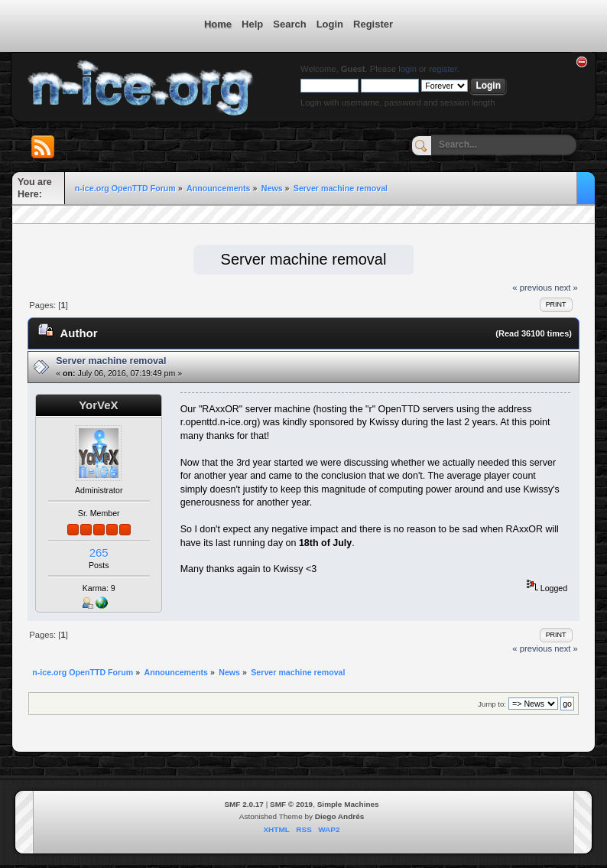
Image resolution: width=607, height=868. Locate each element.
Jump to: (492, 704)
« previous (532, 288)
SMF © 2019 (291, 804)
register (443, 69)
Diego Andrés (339, 816)
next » (566, 288)
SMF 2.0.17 (244, 804)
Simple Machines (348, 804)
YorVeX (98, 405)
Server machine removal (111, 361)
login (407, 69)
